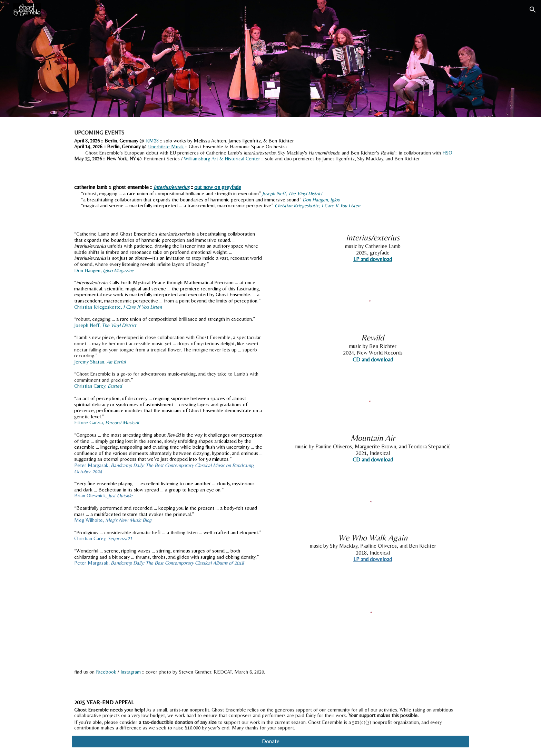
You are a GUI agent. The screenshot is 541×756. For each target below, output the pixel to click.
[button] (533, 10)
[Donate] (270, 741)
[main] (270, 145)
